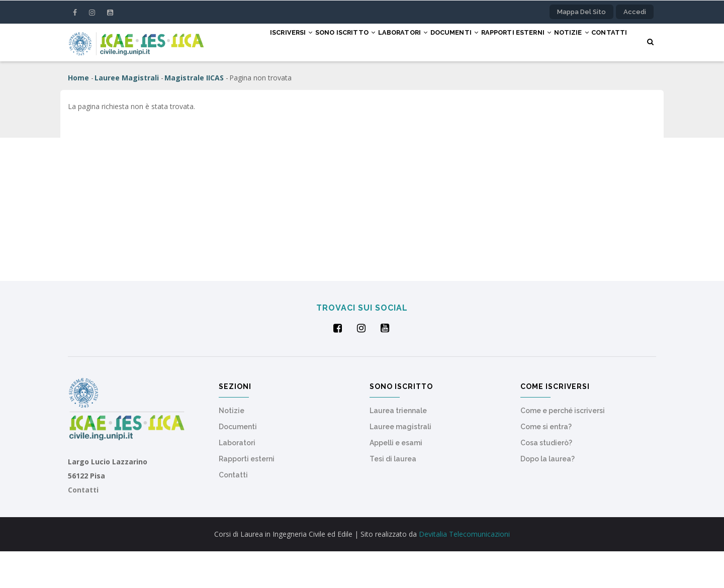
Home (78, 114)
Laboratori (375, 42)
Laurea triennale (398, 447)
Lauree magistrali (400, 463)
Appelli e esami (396, 479)
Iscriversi (246, 42)
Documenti (435, 42)
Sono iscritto (309, 42)
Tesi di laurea (393, 496)
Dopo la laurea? (548, 496)
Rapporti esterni (505, 42)
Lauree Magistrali (127, 114)
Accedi (635, 12)
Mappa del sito (581, 12)
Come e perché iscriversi (563, 447)
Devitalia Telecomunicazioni (464, 571)
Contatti (241, 79)
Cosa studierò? (546, 479)
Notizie (569, 42)
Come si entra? (546, 463)
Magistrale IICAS (194, 114)
